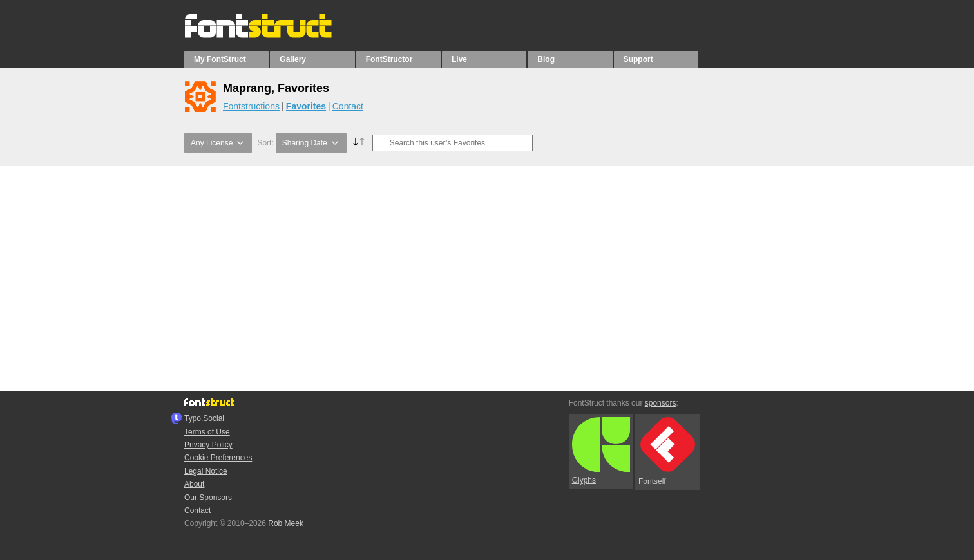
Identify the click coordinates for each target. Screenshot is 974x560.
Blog (546, 59)
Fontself (667, 452)
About (194, 484)
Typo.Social (204, 418)
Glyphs (601, 451)
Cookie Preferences (218, 458)
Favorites (306, 106)
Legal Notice (206, 471)
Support (638, 59)
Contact (348, 106)
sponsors (661, 403)
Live (459, 59)
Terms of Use (207, 432)
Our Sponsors (208, 498)
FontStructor (389, 59)
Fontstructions (251, 106)
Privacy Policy (208, 445)
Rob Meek (286, 523)
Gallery (293, 59)
